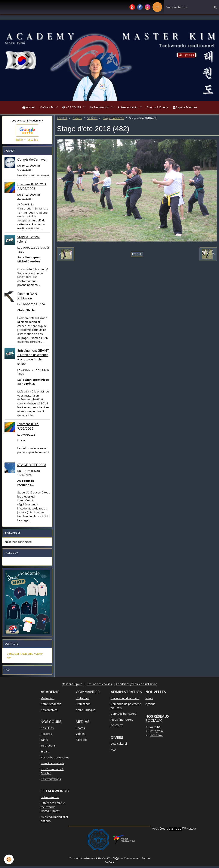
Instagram (156, 733)
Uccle (20, 141)
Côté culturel (119, 745)
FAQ (113, 751)
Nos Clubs (47, 730)
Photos (80, 730)
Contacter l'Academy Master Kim (25, 657)
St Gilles (33, 141)
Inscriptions (48, 747)
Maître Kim (47, 700)
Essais (45, 753)
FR (157, 7)
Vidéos (80, 735)
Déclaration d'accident (125, 700)
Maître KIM (44, 108)
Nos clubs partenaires (55, 759)
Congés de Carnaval (32, 161)
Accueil (24, 108)
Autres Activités (130, 108)
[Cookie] (9, 859)
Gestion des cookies (99, 686)
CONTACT (117, 727)
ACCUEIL (62, 120)
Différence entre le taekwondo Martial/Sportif (53, 809)
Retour (137, 256)
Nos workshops (51, 781)
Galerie (77, 120)
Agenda (150, 706)
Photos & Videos (161, 108)
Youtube (155, 729)
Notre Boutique (86, 711)
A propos (82, 741)
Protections (83, 706)
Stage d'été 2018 (113, 120)
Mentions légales (72, 686)
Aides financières (122, 721)
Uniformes (83, 700)
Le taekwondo (50, 799)
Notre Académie (51, 706)
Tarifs (44, 741)
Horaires (46, 735)
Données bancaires (123, 715)
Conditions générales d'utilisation (137, 686)
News (149, 700)
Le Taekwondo (100, 108)
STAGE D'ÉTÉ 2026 (32, 467)
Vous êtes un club (52, 765)
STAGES (92, 120)
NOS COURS (70, 108)
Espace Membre (190, 108)
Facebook (156, 737)
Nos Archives (49, 711)
